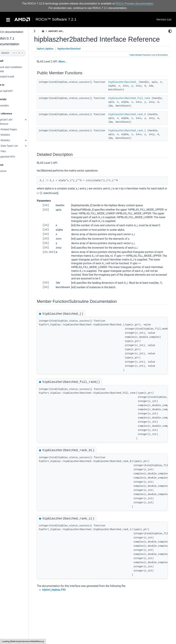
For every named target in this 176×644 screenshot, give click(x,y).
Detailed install (13, 77)
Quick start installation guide (17, 69)
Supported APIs (13, 157)
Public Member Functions (140, 63)
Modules (12, 135)
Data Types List (16, 146)
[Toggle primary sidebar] (41, 31)
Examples (10, 105)
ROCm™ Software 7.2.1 (56, 19)
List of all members (160, 63)
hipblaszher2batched (76, 57)
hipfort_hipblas (52, 57)
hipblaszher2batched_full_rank (136, 106)
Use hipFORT (12, 91)
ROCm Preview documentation (134, 4)
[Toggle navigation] (8, 19)
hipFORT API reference (12, 122)
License (9, 171)
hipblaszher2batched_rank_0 (134, 122)
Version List (164, 19)
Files (10, 151)
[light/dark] (170, 31)
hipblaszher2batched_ (129, 90)
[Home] (50, 31)
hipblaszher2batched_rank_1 (134, 139)
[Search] (18, 53)
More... (69, 70)
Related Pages (15, 129)
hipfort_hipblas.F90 (61, 605)
